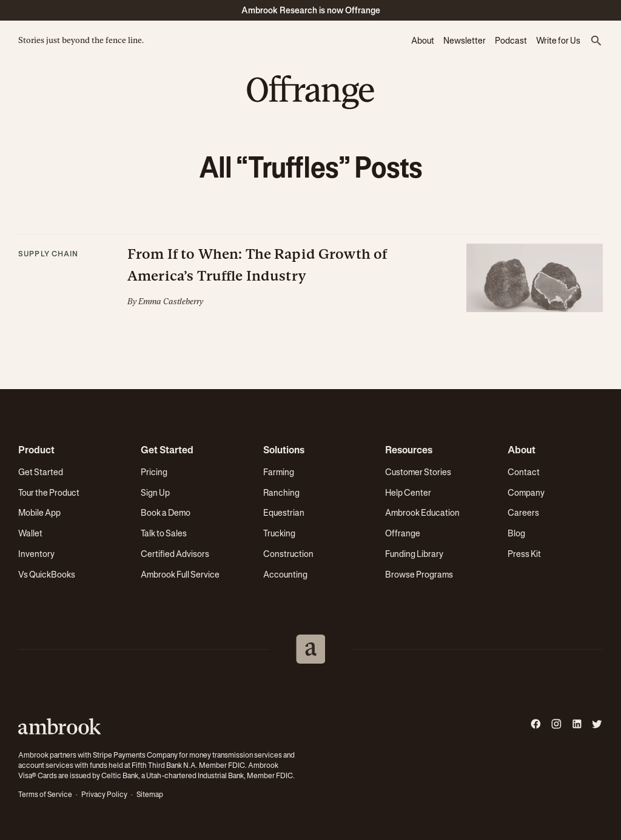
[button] (596, 41)
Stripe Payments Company (135, 755)
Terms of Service (45, 795)
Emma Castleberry (171, 302)
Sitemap (150, 795)
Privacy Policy (104, 795)
